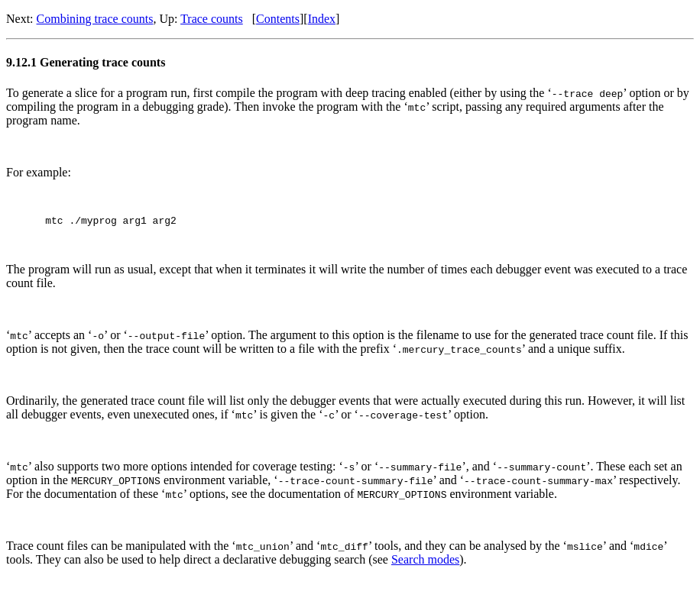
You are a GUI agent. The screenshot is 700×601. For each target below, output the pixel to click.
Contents (278, 19)
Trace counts (212, 19)
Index (322, 19)
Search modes (425, 562)
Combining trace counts (95, 19)
